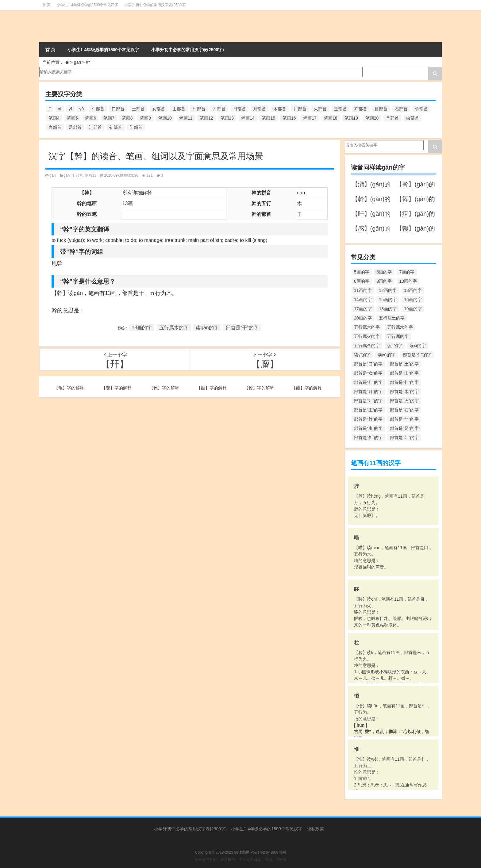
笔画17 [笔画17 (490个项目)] (310, 118)
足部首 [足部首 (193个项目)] (75, 127)
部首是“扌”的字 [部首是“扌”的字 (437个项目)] (404, 382)
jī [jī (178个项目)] (50, 109)
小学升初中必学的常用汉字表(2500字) (155, 5)
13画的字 (142, 328)
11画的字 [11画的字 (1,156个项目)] (363, 290)
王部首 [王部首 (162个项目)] (341, 109)
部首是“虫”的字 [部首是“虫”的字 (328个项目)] (368, 428)
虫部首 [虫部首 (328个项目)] (413, 118)
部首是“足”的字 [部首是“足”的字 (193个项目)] (404, 428)
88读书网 (278, 852)
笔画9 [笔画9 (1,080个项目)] (145, 118)
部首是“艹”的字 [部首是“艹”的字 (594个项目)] (404, 419)
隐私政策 (315, 829)
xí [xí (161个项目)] (60, 109)
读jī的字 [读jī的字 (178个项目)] (395, 346)
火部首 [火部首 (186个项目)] (320, 109)
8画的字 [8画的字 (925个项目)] (362, 281)
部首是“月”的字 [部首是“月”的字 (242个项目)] (368, 392)
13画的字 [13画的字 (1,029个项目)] (413, 290)
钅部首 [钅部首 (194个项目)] (116, 127)
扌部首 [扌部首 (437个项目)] (219, 109)
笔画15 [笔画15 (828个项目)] (268, 118)
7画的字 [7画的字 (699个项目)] (407, 272)
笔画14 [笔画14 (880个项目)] (248, 118)
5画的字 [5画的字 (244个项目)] (362, 272)
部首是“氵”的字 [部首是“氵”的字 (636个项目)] (368, 401)
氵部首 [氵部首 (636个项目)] (300, 109)
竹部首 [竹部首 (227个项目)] (421, 109)
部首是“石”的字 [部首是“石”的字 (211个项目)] (404, 410)
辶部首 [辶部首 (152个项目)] (95, 127)
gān (77, 62)
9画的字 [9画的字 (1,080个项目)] (384, 281)
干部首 (77, 175)
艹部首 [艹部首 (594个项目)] (392, 118)
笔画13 (90, 175)
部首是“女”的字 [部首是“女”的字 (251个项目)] (368, 373)
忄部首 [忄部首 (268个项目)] (199, 109)
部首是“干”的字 (242, 328)
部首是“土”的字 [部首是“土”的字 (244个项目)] (404, 364)
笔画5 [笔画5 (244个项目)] (72, 118)
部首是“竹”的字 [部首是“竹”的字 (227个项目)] (368, 419)
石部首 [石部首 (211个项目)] (401, 109)
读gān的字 (207, 328)
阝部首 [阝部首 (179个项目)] (136, 127)
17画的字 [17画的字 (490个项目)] (363, 309)
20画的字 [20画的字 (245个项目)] (363, 318)
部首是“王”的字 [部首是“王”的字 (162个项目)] (368, 410)
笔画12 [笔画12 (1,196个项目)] (206, 118)
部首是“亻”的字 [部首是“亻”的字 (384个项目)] (417, 355)
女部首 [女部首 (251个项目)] (159, 109)
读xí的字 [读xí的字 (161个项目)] (418, 346)
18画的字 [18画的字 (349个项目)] (388, 309)
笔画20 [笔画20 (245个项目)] (372, 118)
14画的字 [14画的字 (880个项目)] (363, 300)
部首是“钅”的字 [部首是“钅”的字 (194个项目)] (368, 438)
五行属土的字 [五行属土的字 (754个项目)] (392, 318)
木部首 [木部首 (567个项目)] (280, 109)
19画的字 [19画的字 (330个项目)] (413, 309)
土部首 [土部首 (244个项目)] (138, 109)
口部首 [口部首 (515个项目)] (118, 109)
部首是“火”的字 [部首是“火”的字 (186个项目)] (404, 401)
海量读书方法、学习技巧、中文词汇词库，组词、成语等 (240, 860)
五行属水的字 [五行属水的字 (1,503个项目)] (400, 327)
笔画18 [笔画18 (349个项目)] (331, 118)
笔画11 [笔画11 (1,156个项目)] (186, 118)
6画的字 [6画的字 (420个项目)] (384, 272)
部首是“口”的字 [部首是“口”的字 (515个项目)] (368, 364)
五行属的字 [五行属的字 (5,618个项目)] (398, 336)
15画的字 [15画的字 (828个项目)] (388, 300)
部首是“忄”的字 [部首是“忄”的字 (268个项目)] (368, 382)
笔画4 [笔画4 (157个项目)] (54, 118)
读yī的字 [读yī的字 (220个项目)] (362, 355)
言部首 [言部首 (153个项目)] (55, 127)
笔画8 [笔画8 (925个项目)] (127, 118)
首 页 (46, 5)
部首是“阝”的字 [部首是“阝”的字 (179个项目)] (404, 438)
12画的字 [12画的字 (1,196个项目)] (388, 290)
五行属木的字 (174, 328)
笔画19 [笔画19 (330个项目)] (351, 118)
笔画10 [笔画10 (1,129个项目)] (165, 118)
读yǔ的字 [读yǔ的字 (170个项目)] (387, 355)
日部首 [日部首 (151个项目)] (240, 109)
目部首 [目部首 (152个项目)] (381, 109)
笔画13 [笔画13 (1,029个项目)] (227, 118)
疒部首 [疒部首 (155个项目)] (361, 109)
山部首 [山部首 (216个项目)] (179, 109)
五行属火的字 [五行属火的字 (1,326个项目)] (367, 336)
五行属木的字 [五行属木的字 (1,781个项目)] (367, 327)
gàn (52, 175)
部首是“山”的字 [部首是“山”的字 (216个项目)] (404, 373)
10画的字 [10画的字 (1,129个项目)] (408, 281)
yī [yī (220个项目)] (70, 109)
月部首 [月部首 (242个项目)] (260, 109)
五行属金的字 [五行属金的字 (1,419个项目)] (367, 346)
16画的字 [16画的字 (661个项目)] (413, 300)
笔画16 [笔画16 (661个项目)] (289, 118)
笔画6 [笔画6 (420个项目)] (90, 118)
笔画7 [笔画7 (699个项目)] (109, 118)
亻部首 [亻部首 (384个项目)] (98, 109)
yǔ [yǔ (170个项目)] (82, 109)
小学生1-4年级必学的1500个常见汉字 (87, 5)
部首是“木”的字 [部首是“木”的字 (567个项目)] (404, 392)
